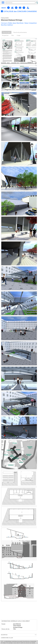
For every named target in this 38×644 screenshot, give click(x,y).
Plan (13, 35)
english (4, 8)
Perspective (5, 35)
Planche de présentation (20, 32)
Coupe (19, 35)
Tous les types (7, 32)
